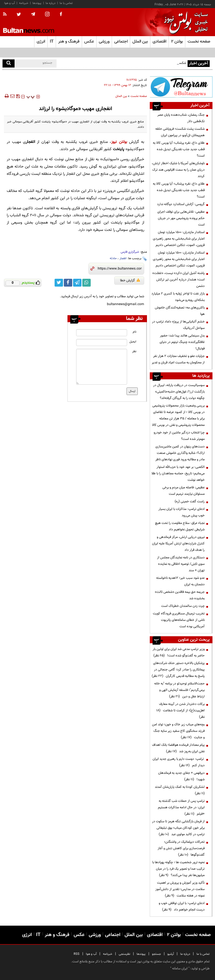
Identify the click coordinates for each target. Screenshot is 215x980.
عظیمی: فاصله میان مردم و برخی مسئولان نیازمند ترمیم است (184, 491)
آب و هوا (10, 3)
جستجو (156, 954)
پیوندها (37, 3)
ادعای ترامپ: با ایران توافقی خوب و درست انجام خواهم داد (182, 906)
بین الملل (121, 96)
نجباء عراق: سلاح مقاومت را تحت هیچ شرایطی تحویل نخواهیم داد (180, 526)
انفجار (123, 258)
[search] (9, 63)
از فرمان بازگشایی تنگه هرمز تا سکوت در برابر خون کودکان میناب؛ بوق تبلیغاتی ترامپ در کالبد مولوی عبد (178, 828)
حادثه (113, 258)
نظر (134, 351)
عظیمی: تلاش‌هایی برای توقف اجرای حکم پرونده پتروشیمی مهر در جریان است (181, 218)
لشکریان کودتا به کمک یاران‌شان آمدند (179, 790)
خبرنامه (24, 3)
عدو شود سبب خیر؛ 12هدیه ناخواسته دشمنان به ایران (180, 581)
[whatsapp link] (87, 283)
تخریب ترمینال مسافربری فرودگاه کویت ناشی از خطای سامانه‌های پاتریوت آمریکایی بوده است (179, 620)
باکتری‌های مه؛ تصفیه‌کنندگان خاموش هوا (180, 311)
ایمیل (133, 342)
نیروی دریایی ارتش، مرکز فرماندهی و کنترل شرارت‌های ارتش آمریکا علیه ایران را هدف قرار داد (178, 544)
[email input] (101, 342)
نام (135, 332)
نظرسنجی (124, 954)
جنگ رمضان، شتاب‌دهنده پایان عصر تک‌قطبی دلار (181, 118)
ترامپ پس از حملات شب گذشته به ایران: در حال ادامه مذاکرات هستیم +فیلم (181, 807)
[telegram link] (77, 283)
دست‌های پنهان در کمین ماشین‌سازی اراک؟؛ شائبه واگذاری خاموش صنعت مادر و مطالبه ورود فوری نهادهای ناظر (180, 453)
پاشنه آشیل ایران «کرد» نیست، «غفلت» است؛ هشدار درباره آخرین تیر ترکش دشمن (178, 280)
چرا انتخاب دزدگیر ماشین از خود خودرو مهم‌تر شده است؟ (179, 436)
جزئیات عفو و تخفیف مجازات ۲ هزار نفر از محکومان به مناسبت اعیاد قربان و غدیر (178, 359)
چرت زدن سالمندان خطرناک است (183, 606)
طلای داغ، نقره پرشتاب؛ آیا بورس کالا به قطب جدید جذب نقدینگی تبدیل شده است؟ (179, 149)
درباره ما (51, 3)
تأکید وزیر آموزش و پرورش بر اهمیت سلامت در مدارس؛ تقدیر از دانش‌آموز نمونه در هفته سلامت (180, 889)
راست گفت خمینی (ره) (190, 501)
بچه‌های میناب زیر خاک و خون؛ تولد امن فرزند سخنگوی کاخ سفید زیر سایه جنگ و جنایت (178, 731)
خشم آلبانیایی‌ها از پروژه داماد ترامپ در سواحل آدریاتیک (178, 325)
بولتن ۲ (177, 42)
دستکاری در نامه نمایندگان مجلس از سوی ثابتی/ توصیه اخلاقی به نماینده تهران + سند (181, 564)
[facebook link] (68, 283)
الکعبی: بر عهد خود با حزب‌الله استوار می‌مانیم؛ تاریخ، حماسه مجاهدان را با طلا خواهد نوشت (178, 473)
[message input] (101, 367)
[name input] (101, 333)
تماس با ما (66, 3)
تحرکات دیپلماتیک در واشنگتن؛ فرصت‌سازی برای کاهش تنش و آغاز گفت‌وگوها (181, 848)
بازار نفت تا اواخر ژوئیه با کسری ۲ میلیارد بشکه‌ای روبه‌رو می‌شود (178, 297)
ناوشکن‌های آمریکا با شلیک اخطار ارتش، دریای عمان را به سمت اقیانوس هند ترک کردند (178, 170)
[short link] (120, 269)
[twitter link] (59, 283)
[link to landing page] (184, 22)
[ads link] (181, 87)
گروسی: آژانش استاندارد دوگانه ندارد (181, 204)
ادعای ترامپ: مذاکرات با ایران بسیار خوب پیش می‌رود (182, 512)
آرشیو (171, 954)
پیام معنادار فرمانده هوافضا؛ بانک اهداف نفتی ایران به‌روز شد (178, 748)
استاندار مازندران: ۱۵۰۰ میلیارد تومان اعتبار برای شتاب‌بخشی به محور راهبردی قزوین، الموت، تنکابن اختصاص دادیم (179, 239)
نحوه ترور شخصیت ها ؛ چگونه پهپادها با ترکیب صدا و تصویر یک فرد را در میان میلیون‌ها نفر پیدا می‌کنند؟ (178, 869)
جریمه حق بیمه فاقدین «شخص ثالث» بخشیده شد (180, 595)
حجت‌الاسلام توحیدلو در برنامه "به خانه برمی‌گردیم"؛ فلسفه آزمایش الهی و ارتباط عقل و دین (179, 690)
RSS (77, 954)
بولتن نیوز (119, 142)
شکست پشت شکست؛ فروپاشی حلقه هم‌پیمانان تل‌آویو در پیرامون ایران (180, 132)
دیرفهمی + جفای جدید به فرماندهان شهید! (181, 776)
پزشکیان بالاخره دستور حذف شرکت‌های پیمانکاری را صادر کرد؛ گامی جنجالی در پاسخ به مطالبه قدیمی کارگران (178, 670)
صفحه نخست (199, 42)
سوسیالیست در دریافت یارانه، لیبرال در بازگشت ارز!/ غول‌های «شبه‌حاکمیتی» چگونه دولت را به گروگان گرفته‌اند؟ (179, 392)
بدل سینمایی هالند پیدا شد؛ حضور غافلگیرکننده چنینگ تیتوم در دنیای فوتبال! (182, 342)
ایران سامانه (180, 969)
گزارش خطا (130, 280)
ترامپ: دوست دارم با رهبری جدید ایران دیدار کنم (179, 762)
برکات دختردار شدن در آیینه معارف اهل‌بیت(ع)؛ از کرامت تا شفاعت (180, 710)
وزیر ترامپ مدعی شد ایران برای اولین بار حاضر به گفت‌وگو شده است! (179, 652)
